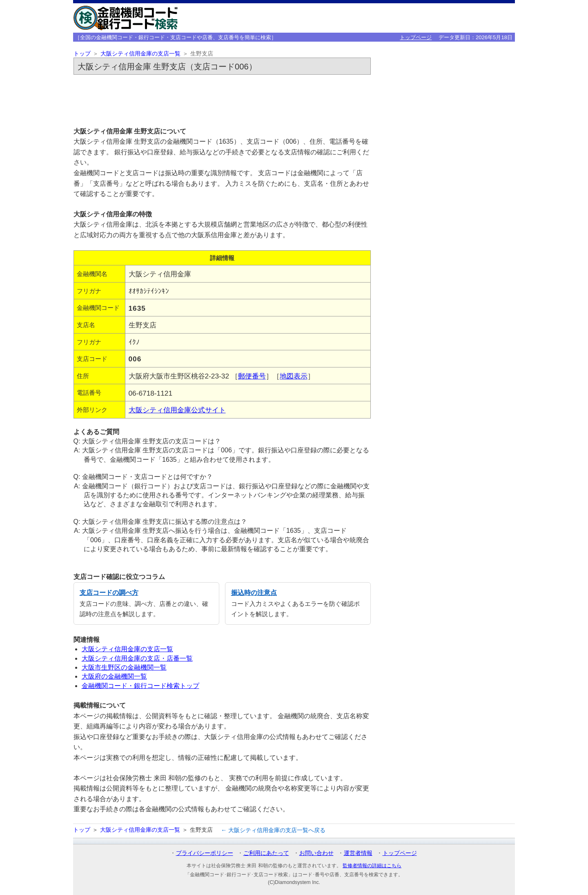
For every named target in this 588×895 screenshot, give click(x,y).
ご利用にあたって (266, 853)
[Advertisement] (222, 100)
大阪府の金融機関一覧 (114, 676)
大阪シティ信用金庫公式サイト (177, 410)
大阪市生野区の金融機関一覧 (124, 667)
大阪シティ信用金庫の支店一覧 (140, 54)
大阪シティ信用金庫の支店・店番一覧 (137, 658)
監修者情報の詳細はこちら (372, 866)
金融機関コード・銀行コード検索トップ (140, 686)
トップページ (416, 37)
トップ (82, 54)
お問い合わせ (316, 853)
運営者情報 (358, 853)
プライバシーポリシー (205, 853)
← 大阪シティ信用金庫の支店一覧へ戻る (273, 830)
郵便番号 (252, 376)
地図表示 (294, 376)
